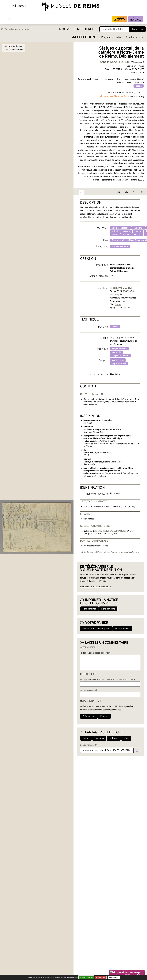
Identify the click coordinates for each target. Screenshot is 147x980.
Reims (118, 305)
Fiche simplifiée (89, 609)
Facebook (99, 738)
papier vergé (118, 360)
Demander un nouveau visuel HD (95, 587)
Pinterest (114, 738)
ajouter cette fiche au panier (96, 629)
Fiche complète (108, 609)
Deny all (101, 977)
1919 (129, 308)
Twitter (86, 738)
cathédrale (138, 228)
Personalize (114, 977)
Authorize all (86, 977)
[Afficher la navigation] (14, 6)
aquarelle (116, 352)
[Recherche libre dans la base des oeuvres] (114, 29)
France (124, 301)
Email (126, 738)
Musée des (120, 19)
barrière (137, 235)
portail (126, 235)
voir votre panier (135, 37)
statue (115, 235)
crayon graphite (119, 349)
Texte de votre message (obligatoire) (96, 653)
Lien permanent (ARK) (89, 745)
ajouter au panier (111, 37)
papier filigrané (119, 364)
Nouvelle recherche (78, 29)
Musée (136, 19)
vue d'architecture (120, 228)
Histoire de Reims (120, 247)
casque (138, 231)
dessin (139, 86)
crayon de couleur (120, 356)
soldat (115, 231)
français (126, 231)
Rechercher (137, 29)
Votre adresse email (88, 690)
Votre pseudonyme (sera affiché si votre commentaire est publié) (107, 680)
